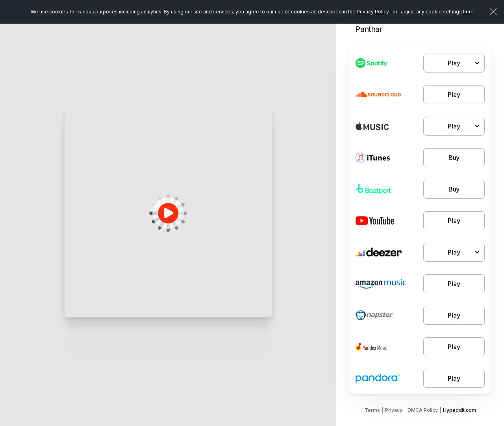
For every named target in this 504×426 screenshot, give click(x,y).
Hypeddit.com (460, 410)
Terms (372, 410)
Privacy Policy (373, 12)
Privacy (394, 410)
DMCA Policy (423, 410)
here (468, 12)
